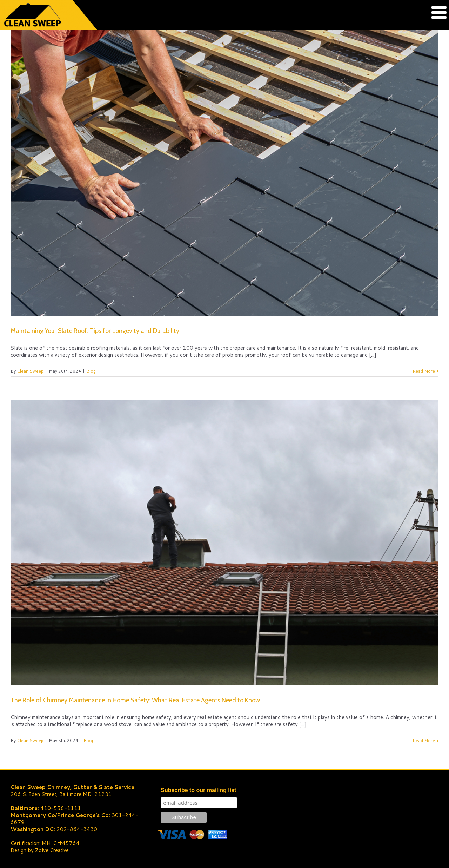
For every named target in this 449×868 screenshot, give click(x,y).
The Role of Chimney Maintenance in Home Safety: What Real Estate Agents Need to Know (135, 700)
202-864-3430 (77, 829)
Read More (424, 371)
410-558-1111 (61, 808)
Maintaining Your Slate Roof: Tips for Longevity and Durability (95, 331)
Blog (91, 371)
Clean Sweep (30, 371)
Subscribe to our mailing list (198, 790)
